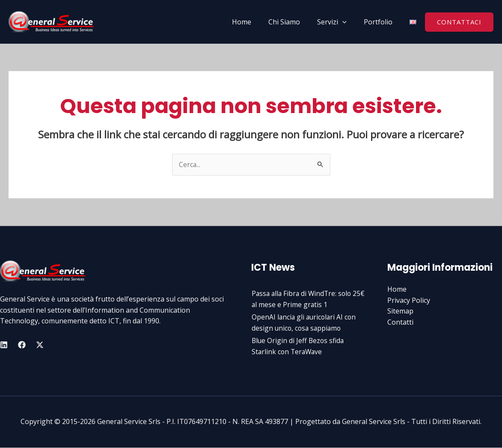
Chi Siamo (293, 22)
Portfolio (380, 22)
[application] (348, 22)
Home (254, 22)
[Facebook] (22, 345)
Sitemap (400, 311)
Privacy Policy (409, 300)
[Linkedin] (4, 345)
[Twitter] (40, 345)
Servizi (337, 22)
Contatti (400, 322)
